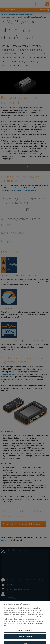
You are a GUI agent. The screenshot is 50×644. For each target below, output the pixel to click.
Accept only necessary (25, 639)
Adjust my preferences (25, 632)
